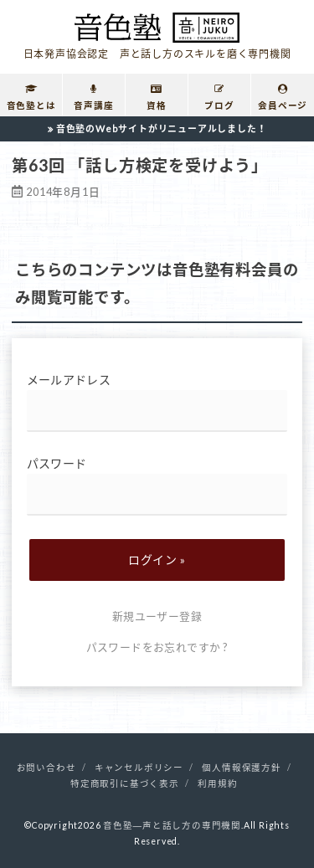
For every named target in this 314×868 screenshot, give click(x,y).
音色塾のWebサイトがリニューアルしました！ (162, 128)
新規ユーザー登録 (157, 616)
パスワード (157, 486)
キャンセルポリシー (139, 768)
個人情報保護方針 (241, 768)
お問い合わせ (46, 768)
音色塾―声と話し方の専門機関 (172, 825)
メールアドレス (157, 402)
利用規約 (217, 783)
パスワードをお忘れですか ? (157, 647)
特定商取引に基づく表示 (125, 783)
